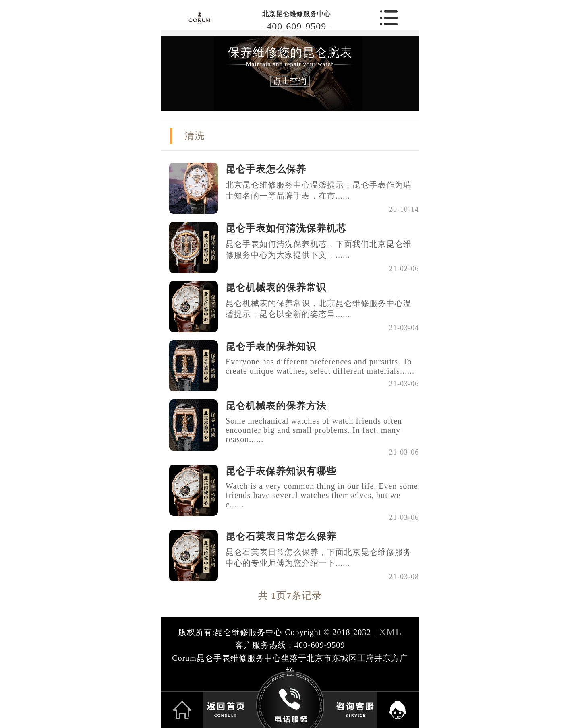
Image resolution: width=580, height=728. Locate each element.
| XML (386, 632)
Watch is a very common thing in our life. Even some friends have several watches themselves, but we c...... (322, 495)
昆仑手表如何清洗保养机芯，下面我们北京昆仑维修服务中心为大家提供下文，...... (319, 249)
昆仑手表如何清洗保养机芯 (286, 228)
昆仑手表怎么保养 (266, 169)
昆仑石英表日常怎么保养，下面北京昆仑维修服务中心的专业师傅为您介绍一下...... (319, 557)
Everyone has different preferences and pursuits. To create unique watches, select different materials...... (320, 366)
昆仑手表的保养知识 (271, 347)
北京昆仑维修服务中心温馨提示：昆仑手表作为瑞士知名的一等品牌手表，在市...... (319, 190)
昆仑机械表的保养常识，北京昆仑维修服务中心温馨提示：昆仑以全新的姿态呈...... (319, 309)
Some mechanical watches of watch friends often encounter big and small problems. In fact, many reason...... (314, 430)
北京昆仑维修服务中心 (296, 14)
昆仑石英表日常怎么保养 (281, 536)
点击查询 (290, 81)
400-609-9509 (296, 26)
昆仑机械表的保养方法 (276, 406)
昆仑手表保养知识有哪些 (281, 471)
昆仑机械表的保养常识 (276, 287)
